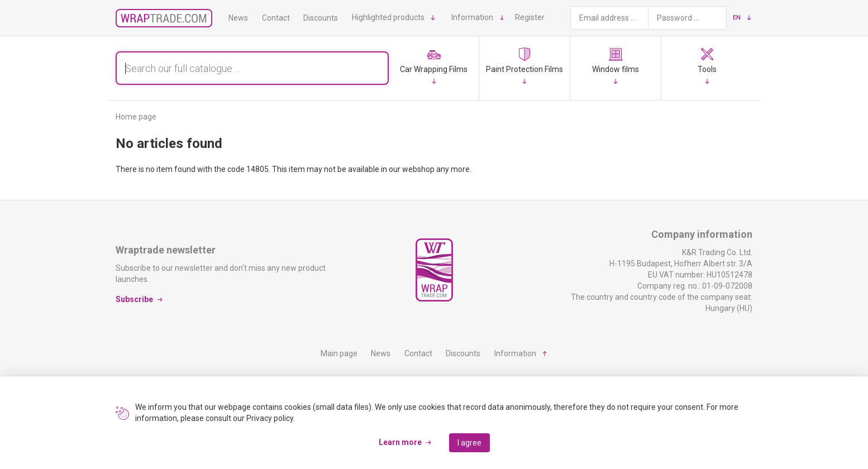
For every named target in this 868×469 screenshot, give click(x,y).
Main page (339, 353)
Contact (276, 18)
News (238, 18)
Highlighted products (388, 17)
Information (472, 17)
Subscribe (134, 299)
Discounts (321, 18)
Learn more (400, 442)
